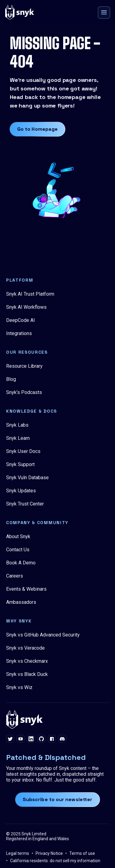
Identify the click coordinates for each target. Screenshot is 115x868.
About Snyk (18, 536)
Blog (11, 379)
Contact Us (18, 550)
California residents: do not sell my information (55, 861)
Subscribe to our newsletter (57, 799)
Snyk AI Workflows (26, 307)
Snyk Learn (18, 438)
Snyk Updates (21, 491)
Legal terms (18, 853)
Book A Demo (21, 563)
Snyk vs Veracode (25, 648)
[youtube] (21, 739)
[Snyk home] (20, 13)
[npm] (52, 739)
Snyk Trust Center (25, 504)
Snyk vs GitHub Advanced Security (43, 635)
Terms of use (82, 853)
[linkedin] (31, 739)
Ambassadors (21, 602)
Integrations (19, 333)
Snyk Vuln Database (27, 478)
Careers (15, 576)
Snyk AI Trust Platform (30, 294)
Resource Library (24, 366)
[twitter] (10, 739)
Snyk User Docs (23, 451)
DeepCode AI (21, 320)
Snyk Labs (17, 425)
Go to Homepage (37, 129)
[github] (41, 739)
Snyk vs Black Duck (27, 674)
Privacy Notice (49, 853)
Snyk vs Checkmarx (27, 661)
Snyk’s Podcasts (24, 392)
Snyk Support (20, 464)
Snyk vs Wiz (19, 687)
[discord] (62, 739)
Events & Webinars (26, 589)
